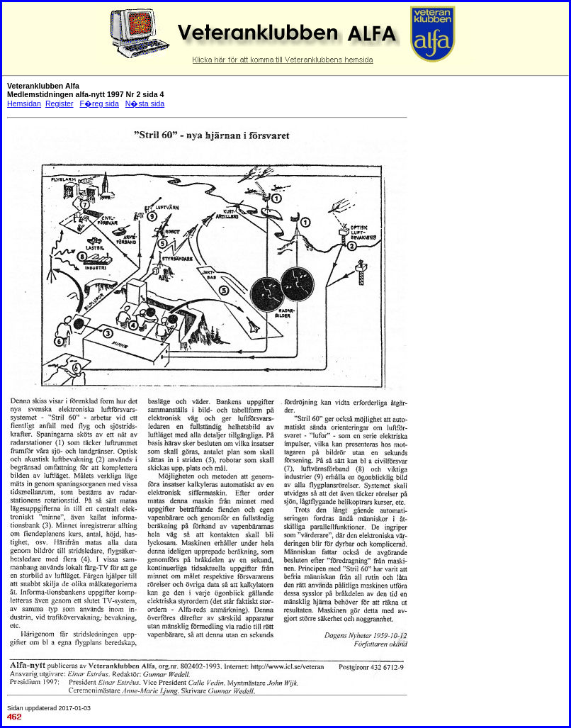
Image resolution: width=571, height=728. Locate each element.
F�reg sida (99, 103)
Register (60, 103)
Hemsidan (24, 103)
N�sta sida (145, 103)
